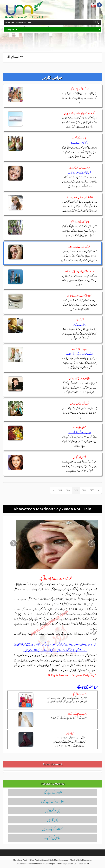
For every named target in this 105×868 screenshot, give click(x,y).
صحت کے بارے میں (52, 828)
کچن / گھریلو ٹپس (52, 810)
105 (76, 490)
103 (60, 490)
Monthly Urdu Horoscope (81, 860)
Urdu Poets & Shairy (39, 860)
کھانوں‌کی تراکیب (52, 838)
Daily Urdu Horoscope (59, 860)
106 (84, 490)
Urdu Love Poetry (21, 860)
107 (92, 490)
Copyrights (51, 864)
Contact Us (71, 864)
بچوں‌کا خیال (52, 819)
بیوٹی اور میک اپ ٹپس (52, 801)
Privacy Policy (38, 864)
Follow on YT (83, 864)
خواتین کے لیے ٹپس (52, 792)
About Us (61, 864)
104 (68, 490)
